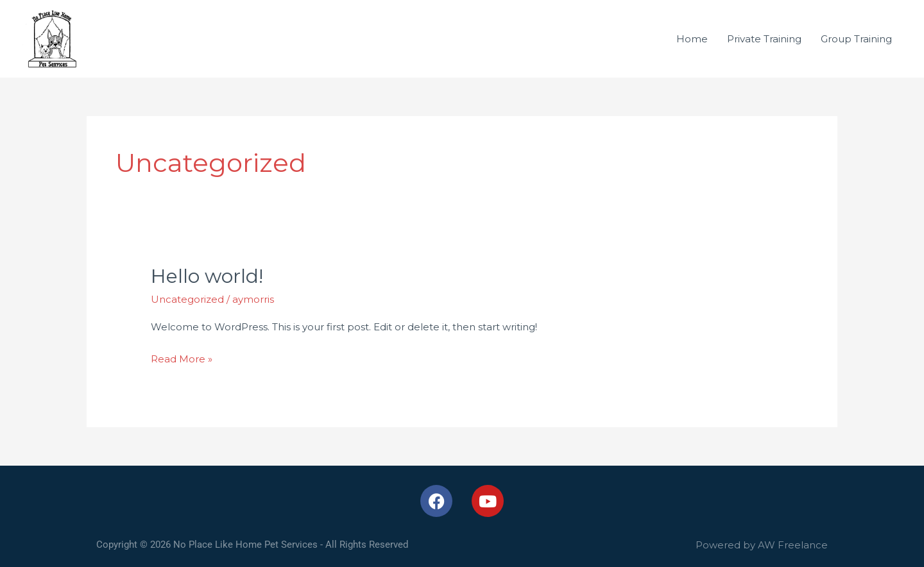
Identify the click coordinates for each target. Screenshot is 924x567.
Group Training (856, 39)
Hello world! (207, 276)
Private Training (764, 39)
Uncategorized (187, 299)
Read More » (182, 358)
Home (692, 39)
